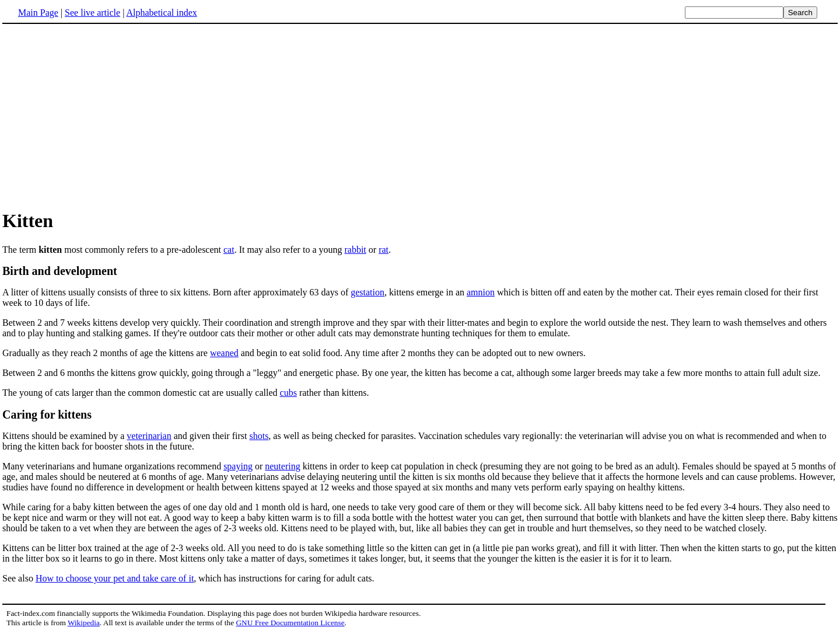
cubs (288, 393)
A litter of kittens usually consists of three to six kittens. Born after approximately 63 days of (176, 292)
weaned (224, 353)
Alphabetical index (161, 13)
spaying (238, 466)
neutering (282, 466)
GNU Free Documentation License (290, 623)
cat (229, 250)
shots (259, 436)
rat (384, 250)
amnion (481, 292)
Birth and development (60, 271)
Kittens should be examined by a (64, 436)
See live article (92, 13)
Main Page (38, 13)
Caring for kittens (47, 414)
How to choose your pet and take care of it (115, 578)
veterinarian (149, 436)
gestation (367, 292)
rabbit (355, 250)
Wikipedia (84, 623)
